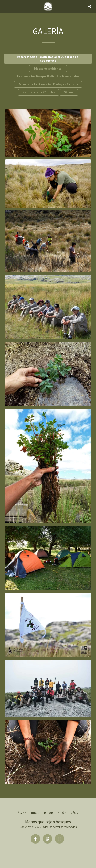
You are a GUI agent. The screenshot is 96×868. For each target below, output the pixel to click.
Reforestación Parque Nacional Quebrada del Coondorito (48, 59)
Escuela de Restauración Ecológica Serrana (48, 84)
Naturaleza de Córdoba (39, 92)
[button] (6, 6)
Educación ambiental (48, 69)
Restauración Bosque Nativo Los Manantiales (48, 76)
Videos (69, 92)
